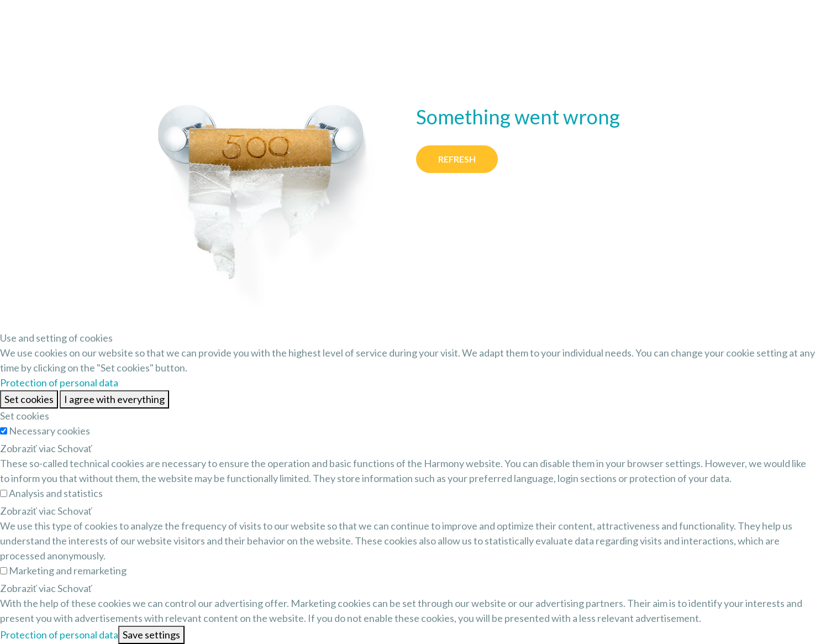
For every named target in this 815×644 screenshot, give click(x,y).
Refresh (457, 159)
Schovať (75, 448)
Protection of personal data (59, 383)
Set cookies (29, 399)
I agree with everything (114, 399)
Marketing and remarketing (68, 570)
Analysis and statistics (56, 493)
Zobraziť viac (28, 448)
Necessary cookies (49, 431)
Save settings (151, 635)
